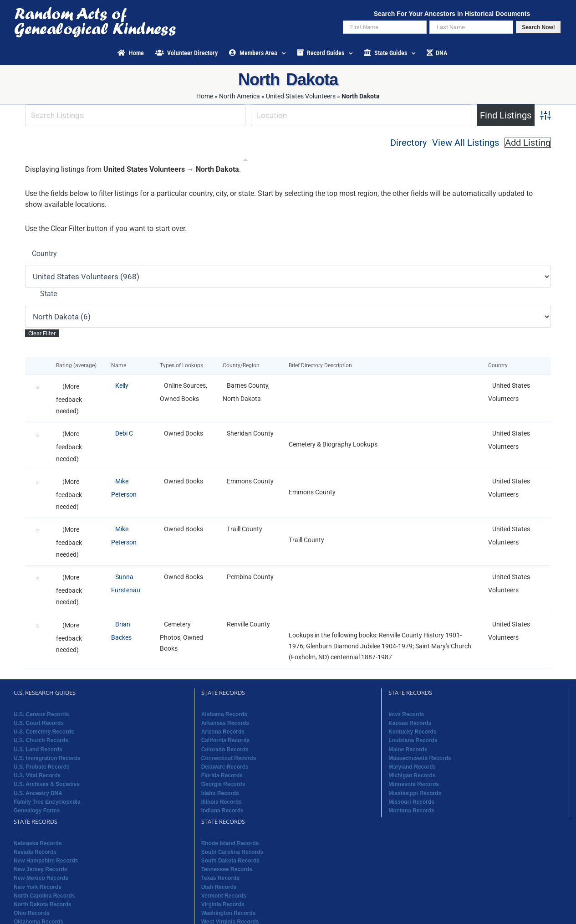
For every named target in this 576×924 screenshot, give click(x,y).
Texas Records (221, 878)
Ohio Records (32, 913)
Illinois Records (222, 802)
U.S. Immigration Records (47, 758)
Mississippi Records (415, 793)
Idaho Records (220, 793)
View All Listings (466, 143)
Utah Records (219, 887)
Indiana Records (222, 811)
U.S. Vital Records (37, 775)
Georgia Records (223, 784)
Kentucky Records (412, 732)
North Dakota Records (43, 904)
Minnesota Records (414, 784)
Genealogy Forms (37, 811)
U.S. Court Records (39, 723)
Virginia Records (223, 904)
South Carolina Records (232, 852)
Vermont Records (224, 896)
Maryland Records (412, 767)
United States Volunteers (301, 96)
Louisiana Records (413, 740)
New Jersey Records (40, 869)
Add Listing (528, 143)
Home (205, 96)
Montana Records (411, 811)
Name (121, 365)
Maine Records (408, 749)
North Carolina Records (44, 896)
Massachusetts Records (420, 758)
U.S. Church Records (41, 740)
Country (44, 254)
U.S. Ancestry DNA (38, 793)
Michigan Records (412, 775)
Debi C (124, 433)
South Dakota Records (231, 861)
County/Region (243, 365)
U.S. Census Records (41, 714)
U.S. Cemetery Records (44, 732)
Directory (408, 143)
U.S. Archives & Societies (47, 784)
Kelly (122, 385)
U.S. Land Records (38, 749)
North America (240, 96)
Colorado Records (225, 749)
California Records (226, 740)
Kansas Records (410, 723)
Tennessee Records (227, 869)
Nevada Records (35, 852)
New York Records (38, 887)
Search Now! (538, 27)
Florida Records (222, 775)
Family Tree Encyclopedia (47, 802)
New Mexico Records (41, 878)
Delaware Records (225, 767)
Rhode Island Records (230, 843)
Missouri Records (411, 802)
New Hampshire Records (46, 861)
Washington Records (229, 913)
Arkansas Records (225, 723)
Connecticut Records (229, 758)
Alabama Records (224, 714)
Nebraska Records (38, 843)
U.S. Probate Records (42, 767)
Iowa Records (406, 714)
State (48, 294)
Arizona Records (223, 732)
